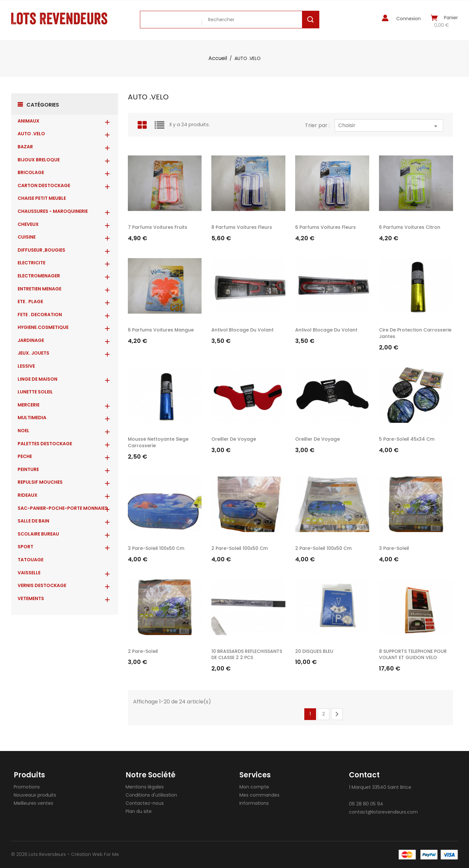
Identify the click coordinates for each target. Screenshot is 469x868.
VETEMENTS (31, 598)
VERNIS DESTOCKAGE (42, 585)
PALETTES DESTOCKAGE (45, 444)
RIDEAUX (28, 495)
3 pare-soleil (394, 548)
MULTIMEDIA (32, 418)
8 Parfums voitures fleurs (242, 227)
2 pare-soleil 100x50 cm (240, 548)
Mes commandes (259, 795)
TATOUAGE (30, 560)
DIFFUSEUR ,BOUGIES (41, 250)
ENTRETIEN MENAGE (39, 289)
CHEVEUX (28, 224)
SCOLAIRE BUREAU (38, 534)
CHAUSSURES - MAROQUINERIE (53, 211)
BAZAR (25, 147)
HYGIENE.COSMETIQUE (43, 327)
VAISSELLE (29, 573)
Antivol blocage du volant (242, 330)
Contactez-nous (145, 803)
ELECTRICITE (31, 263)
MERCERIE (29, 405)
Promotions (27, 787)
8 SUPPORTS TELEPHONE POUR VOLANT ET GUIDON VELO (413, 655)
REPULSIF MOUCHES (40, 482)
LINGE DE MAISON (38, 379)
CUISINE (27, 237)
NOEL (23, 431)
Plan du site (139, 811)
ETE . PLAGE (30, 302)
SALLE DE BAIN (33, 521)
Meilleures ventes (33, 803)
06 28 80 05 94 (366, 804)
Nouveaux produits (35, 795)
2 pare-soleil (143, 651)
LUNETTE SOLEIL (35, 392)
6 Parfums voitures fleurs (325, 227)
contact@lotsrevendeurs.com (383, 812)
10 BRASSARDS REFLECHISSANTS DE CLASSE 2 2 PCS (247, 655)
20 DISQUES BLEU (314, 651)
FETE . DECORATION (40, 315)
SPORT (25, 547)
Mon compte (254, 787)
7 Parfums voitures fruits (158, 227)
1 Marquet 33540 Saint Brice (380, 787)
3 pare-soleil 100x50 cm (156, 548)
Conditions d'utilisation (151, 795)
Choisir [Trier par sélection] (389, 126)
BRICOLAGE (31, 172)
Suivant (337, 714)
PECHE (25, 456)
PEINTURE (28, 469)
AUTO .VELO (31, 134)
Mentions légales (145, 787)
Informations (254, 803)
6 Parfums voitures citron (410, 227)
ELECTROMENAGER (39, 276)
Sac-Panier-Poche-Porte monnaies (63, 508)
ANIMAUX (29, 121)
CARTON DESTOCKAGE (44, 185)
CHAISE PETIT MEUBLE (42, 198)
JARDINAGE (31, 340)
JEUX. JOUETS (33, 353)
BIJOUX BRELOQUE (39, 160)
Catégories (43, 105)
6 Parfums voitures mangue (161, 330)
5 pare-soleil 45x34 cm (407, 439)
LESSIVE (26, 366)
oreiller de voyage (234, 439)
